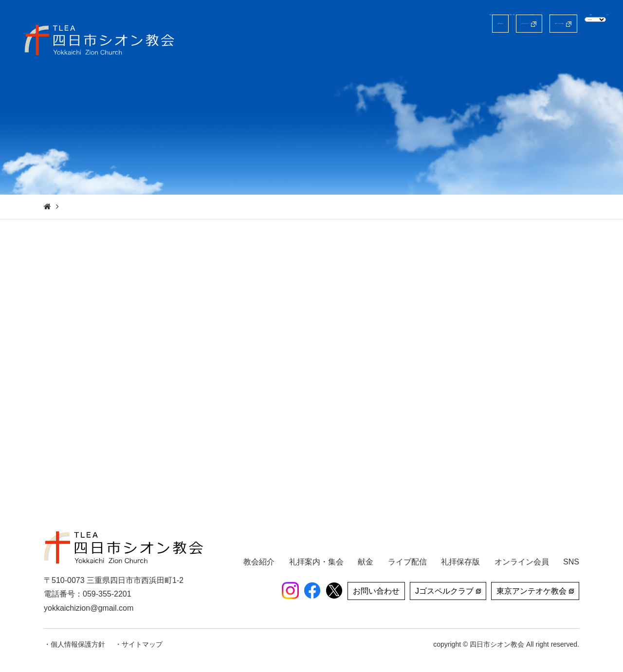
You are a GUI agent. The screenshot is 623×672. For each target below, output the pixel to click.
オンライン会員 (520, 51)
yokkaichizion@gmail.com (89, 608)
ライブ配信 (405, 51)
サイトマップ (142, 644)
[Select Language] (564, 23)
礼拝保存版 (459, 51)
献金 (570, 51)
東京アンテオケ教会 (469, 24)
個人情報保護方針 (78, 644)
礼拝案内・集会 (344, 51)
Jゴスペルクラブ (379, 24)
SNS (600, 51)
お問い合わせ (304, 24)
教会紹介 (287, 51)
